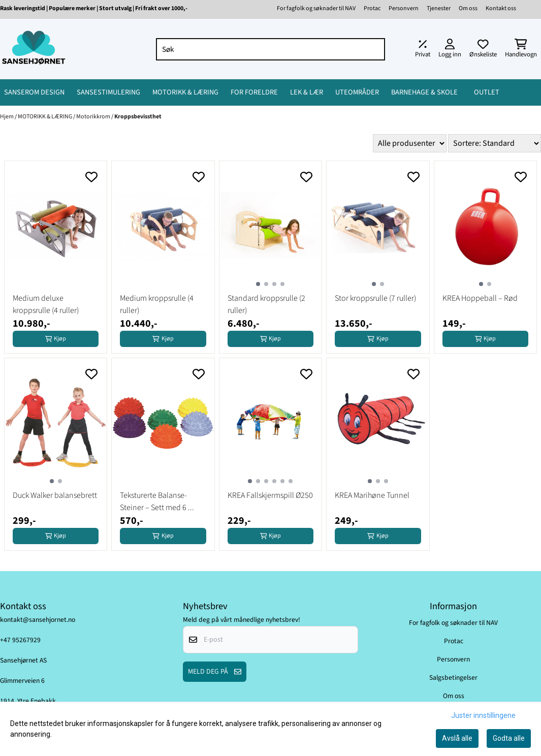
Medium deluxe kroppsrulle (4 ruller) (46, 304)
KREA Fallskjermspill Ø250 (270, 495)
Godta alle (509, 738)
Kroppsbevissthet (138, 117)
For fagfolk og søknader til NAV (316, 8)
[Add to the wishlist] (91, 177)
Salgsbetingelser (453, 678)
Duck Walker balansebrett (55, 495)
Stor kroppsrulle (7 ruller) (375, 298)
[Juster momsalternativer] (423, 49)
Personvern (404, 8)
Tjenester (439, 8)
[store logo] (34, 49)
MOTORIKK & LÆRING (45, 117)
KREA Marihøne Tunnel (372, 495)
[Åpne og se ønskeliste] (483, 49)
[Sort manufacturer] (410, 143)
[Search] (375, 49)
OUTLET (487, 92)
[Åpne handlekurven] (521, 49)
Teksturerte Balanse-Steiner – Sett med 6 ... (157, 501)
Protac (372, 8)
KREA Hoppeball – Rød (480, 298)
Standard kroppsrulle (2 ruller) (266, 304)
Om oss (468, 8)
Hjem (7, 117)
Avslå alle (457, 738)
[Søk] (271, 49)
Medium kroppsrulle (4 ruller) (157, 304)
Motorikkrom (94, 117)
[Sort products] (495, 143)
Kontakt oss (501, 8)
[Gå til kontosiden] (450, 49)
